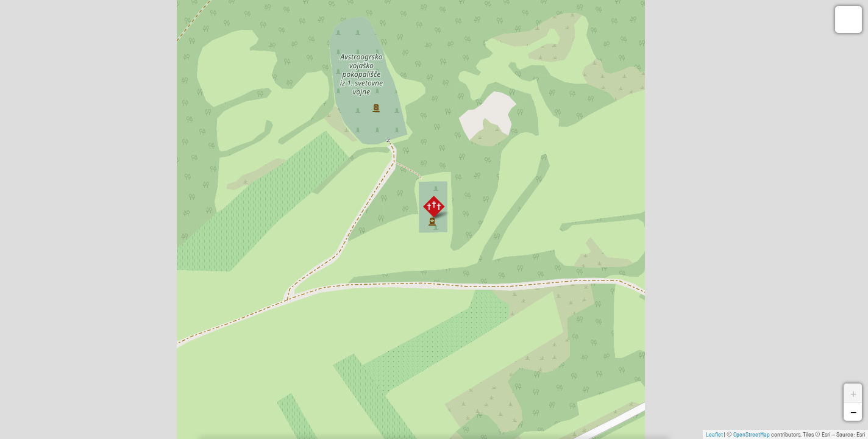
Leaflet (714, 434)
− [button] (853, 412)
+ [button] (853, 393)
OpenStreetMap (752, 434)
